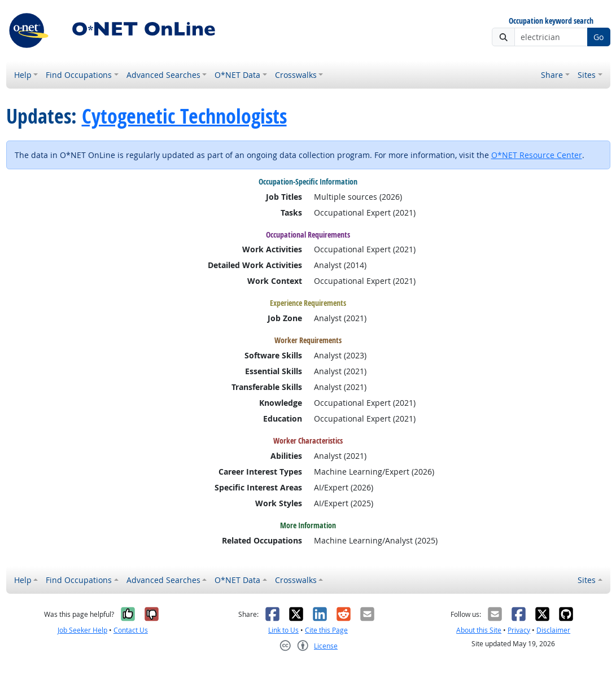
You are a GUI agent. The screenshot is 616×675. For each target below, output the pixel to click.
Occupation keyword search (551, 21)
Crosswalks (296, 75)
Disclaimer (553, 630)
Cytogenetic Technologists (184, 116)
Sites (587, 75)
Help (23, 75)
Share (552, 75)
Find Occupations (79, 75)
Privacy (519, 630)
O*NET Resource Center (537, 155)
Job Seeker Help (82, 630)
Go (598, 37)
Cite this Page (326, 630)
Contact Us (131, 630)
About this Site (479, 630)
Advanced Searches (163, 75)
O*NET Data (237, 75)
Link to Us (283, 630)
